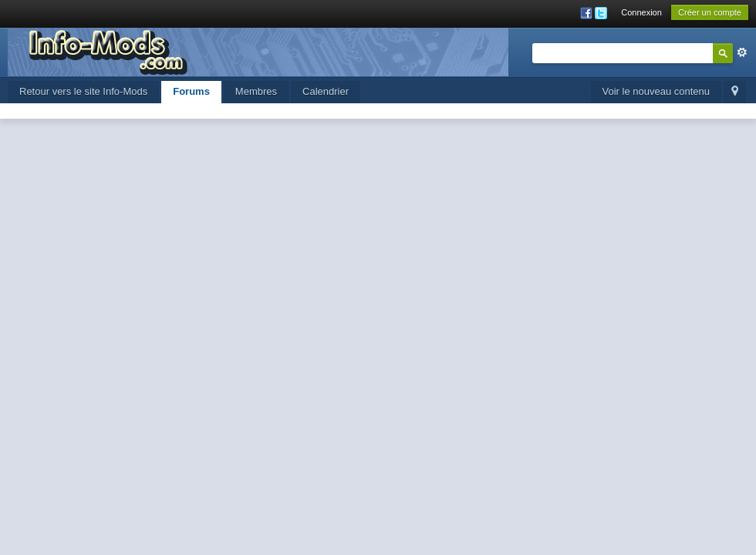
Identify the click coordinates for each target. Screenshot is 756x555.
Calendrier (326, 91)
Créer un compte (710, 12)
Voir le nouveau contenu (656, 91)
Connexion (641, 12)
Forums (191, 91)
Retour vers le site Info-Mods (83, 91)
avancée (742, 52)
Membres (256, 91)
